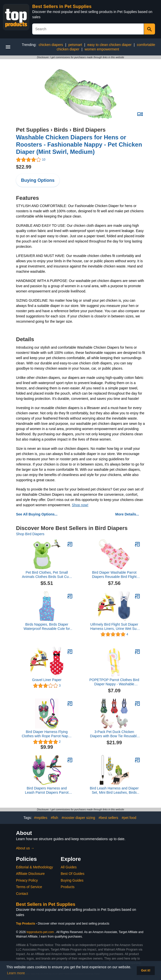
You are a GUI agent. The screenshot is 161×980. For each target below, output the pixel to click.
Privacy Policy (27, 880)
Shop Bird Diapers (30, 534)
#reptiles (41, 818)
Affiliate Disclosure (30, 874)
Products (68, 887)
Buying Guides (72, 880)
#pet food (129, 818)
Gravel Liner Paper (47, 680)
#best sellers (108, 818)
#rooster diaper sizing (78, 818)
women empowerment (102, 49)
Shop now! (80, 505)
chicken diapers (51, 45)
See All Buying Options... (37, 514)
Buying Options (38, 180)
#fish (54, 818)
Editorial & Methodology (34, 867)
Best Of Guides (73, 874)
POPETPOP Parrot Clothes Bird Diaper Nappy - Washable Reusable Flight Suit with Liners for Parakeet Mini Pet (114, 682)
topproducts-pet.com (40, 932)
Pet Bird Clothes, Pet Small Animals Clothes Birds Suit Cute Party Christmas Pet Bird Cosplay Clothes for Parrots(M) (47, 575)
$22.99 (24, 167)
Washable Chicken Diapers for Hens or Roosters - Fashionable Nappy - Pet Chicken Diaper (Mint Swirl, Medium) (79, 144)
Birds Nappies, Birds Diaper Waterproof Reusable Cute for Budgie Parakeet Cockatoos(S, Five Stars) (47, 627)
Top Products (26, 924)
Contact (22, 894)
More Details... (127, 514)
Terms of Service (29, 887)
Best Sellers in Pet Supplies (62, 6)
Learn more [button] (16, 973)
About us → (25, 848)
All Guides (69, 867)
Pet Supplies (32, 130)
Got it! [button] (146, 971)
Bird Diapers (89, 130)
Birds (61, 130)
